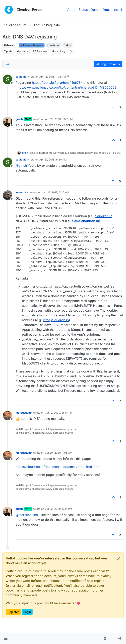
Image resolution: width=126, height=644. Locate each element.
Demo (95, 10)
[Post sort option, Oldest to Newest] (8, 64)
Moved (10, 45)
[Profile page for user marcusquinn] (8, 415)
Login (27, 612)
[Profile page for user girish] (8, 122)
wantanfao (22, 192)
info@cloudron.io (56, 320)
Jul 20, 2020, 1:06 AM (59, 453)
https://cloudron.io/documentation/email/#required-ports (58, 467)
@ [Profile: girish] (21, 166)
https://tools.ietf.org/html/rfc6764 (57, 83)
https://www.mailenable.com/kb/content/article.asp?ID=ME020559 (66, 87)
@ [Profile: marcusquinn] (27, 515)
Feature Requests (32, 45)
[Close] (119, 558)
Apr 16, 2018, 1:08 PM (53, 77)
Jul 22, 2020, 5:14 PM (59, 509)
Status (83, 10)
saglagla (21, 77)
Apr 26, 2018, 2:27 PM (59, 119)
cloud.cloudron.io (85, 221)
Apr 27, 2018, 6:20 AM (53, 159)
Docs (107, 10)
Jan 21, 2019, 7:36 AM (56, 192)
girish (19, 119)
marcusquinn (24, 413)
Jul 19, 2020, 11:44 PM (59, 413)
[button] (6, 638)
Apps (71, 10)
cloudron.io (104, 216)
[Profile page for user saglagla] (8, 79)
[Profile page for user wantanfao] (8, 195)
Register (13, 612)
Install (118, 10)
